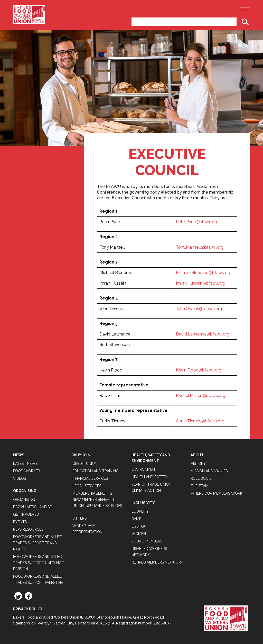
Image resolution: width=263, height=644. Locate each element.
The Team (199, 486)
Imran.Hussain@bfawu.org (201, 283)
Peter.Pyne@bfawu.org (197, 222)
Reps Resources (28, 529)
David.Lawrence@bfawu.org (203, 334)
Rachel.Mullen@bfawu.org (201, 396)
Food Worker (27, 471)
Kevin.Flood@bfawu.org (199, 370)
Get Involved (26, 514)
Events (20, 522)
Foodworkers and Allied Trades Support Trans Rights (38, 543)
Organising (24, 500)
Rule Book (201, 478)
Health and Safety (149, 477)
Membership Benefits (92, 493)
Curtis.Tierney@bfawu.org (200, 421)
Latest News (25, 464)
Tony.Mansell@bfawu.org (200, 247)
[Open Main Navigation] (245, 8)
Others (79, 518)
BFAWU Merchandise (32, 507)
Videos (20, 478)
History (198, 464)
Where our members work (217, 493)
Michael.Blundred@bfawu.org (204, 273)
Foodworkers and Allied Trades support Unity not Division (39, 563)
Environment (144, 469)
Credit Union (85, 464)
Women (139, 534)
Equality (140, 511)
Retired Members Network (157, 562)
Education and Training (96, 471)
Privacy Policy (28, 609)
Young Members (147, 541)
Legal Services (87, 486)
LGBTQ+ (138, 526)
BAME (136, 519)
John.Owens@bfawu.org (199, 309)
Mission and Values (209, 471)
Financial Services (90, 478)
